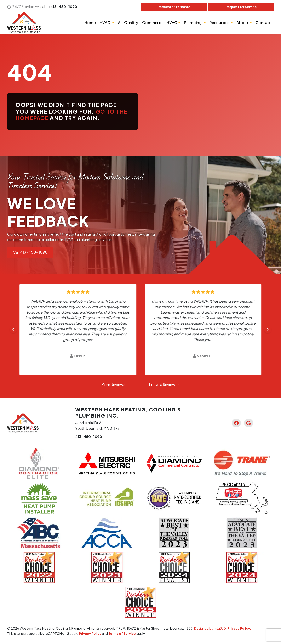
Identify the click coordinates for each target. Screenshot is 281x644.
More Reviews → (115, 385)
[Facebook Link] (236, 423)
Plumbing (193, 23)
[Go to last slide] (13, 329)
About (243, 23)
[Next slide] (268, 329)
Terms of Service (123, 633)
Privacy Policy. (240, 628)
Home (90, 23)
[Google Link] (249, 423)
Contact (264, 23)
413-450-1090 (64, 7)
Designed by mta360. (211, 628)
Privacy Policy (90, 633)
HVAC (105, 23)
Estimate (174, 7)
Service (241, 7)
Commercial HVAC (160, 23)
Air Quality (128, 23)
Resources (220, 23)
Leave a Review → (164, 385)
